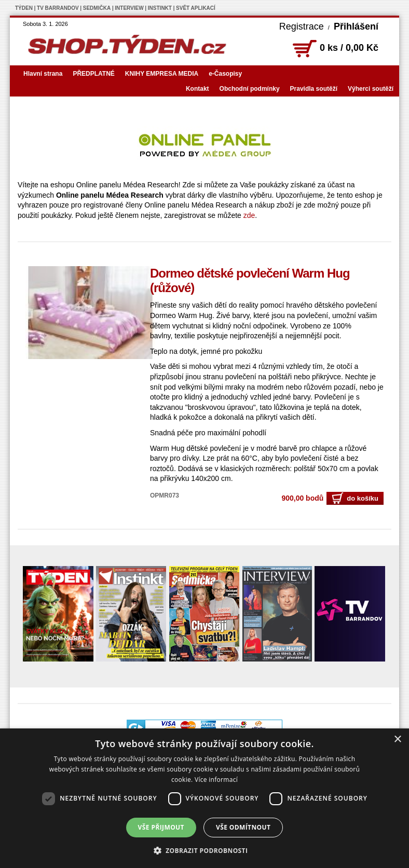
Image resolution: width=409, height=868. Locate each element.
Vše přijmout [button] (161, 827)
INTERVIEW (129, 8)
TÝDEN (24, 8)
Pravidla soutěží (314, 89)
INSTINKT (160, 8)
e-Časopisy (225, 74)
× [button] (397, 740)
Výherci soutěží (371, 89)
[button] (205, 850)
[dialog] (204, 798)
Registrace (302, 26)
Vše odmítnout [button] (243, 827)
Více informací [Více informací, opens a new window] (216, 780)
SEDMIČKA (97, 8)
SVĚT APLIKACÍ (196, 8)
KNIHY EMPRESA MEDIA (162, 74)
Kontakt (197, 89)
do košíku (355, 498)
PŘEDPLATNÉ (93, 74)
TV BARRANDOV (58, 8)
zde (249, 215)
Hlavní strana (43, 74)
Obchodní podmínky (250, 89)
